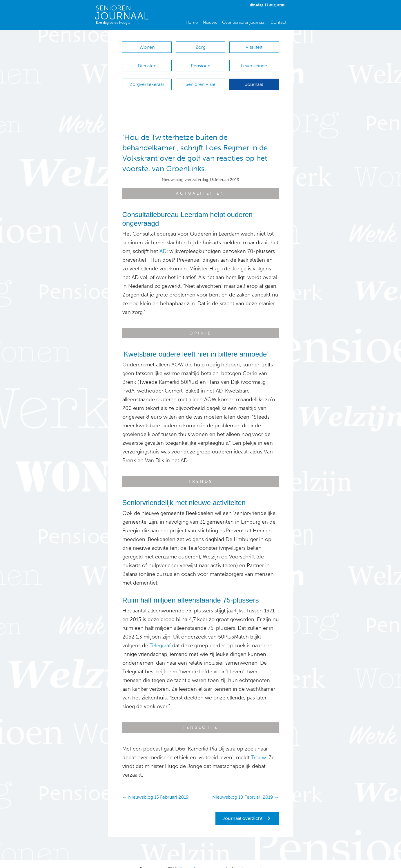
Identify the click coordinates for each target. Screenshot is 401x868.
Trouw (258, 749)
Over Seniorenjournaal (244, 22)
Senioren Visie (200, 78)
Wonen (147, 47)
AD (163, 243)
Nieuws (210, 22)
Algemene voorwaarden (212, 860)
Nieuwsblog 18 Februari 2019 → (246, 788)
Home (192, 22)
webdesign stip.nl (247, 860)
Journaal (254, 78)
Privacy (185, 860)
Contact (278, 22)
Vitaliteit (254, 47)
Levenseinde (254, 63)
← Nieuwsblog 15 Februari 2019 (156, 788)
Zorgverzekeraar (147, 78)
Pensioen (200, 63)
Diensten (147, 63)
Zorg (200, 47)
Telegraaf (160, 637)
